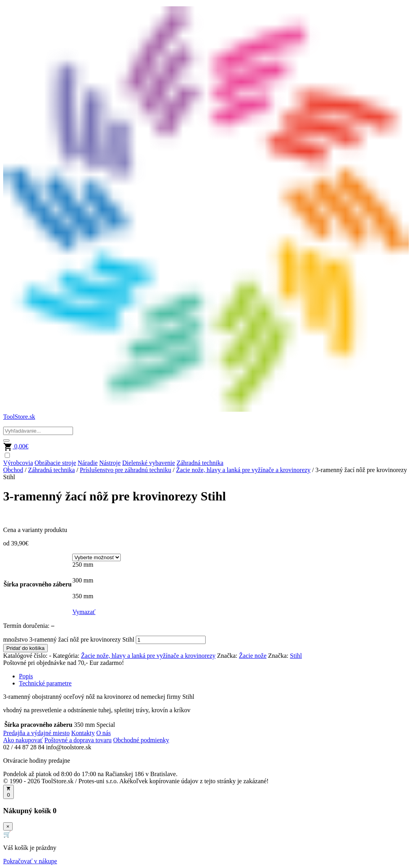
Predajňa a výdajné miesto (36, 733)
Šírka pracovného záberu (37, 584)
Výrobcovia (18, 463)
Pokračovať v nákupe (30, 861)
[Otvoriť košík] (8, 792)
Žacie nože (253, 656)
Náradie (88, 463)
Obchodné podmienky (141, 740)
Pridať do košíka (25, 648)
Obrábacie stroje (55, 463)
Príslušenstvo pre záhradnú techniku (125, 470)
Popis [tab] (26, 676)
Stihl (296, 656)
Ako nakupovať (23, 740)
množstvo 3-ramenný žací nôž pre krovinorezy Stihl (69, 639)
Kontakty (83, 733)
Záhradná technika (200, 463)
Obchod (13, 470)
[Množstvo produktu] (171, 640)
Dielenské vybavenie (149, 463)
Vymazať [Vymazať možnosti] (84, 612)
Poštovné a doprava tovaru (78, 740)
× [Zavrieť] (8, 826)
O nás (104, 733)
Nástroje (110, 463)
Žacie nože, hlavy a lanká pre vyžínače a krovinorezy (243, 470)
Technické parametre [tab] (45, 683)
